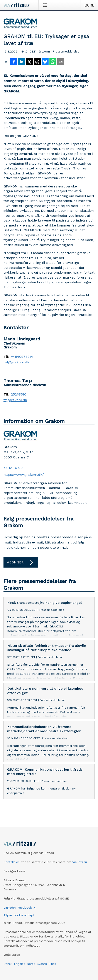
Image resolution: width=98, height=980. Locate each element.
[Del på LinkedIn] (22, 62)
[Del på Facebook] (14, 62)
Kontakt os (12, 865)
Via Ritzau (80, 865)
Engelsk (19, 967)
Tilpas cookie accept (19, 919)
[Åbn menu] (46, 5)
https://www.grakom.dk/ (24, 475)
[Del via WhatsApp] (53, 62)
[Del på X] (29, 62)
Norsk (31, 967)
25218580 (19, 394)
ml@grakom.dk (16, 362)
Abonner (21, 562)
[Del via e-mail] (61, 62)
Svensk (42, 967)
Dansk (8, 967)
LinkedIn (10, 911)
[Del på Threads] (37, 62)
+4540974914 (22, 357)
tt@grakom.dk (15, 400)
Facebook (25, 911)
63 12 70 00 (13, 468)
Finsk (52, 967)
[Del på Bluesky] (45, 62)
